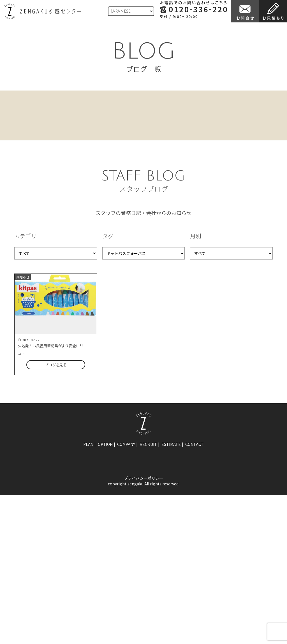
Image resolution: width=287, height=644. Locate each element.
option (105, 444)
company (126, 444)
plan (88, 444)
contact (195, 444)
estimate (171, 444)
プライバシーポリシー (143, 478)
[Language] (131, 11)
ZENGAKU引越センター (43, 11)
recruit (148, 444)
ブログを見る (56, 365)
